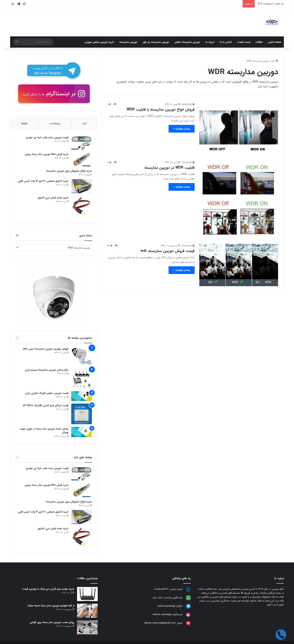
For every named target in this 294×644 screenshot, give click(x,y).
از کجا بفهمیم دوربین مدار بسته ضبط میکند (51, 606)
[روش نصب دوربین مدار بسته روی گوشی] (87, 627)
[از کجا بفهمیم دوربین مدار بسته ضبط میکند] (87, 611)
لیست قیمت (244, 42)
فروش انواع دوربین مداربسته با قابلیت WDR (161, 109)
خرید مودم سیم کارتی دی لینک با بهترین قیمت (48, 589)
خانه (274, 61)
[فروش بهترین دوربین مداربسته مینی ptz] (82, 356)
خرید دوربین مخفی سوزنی (99, 42)
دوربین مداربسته (128, 42)
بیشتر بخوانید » (182, 129)
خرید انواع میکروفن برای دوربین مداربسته (69, 171)
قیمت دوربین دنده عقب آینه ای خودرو (47, 137)
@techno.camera (162, 614)
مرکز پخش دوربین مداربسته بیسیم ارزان (47, 370)
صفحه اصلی (275, 42)
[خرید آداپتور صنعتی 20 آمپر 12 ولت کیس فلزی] (82, 186)
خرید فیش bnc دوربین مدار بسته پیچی (46, 154)
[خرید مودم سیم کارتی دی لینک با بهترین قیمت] (87, 594)
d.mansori (187, 163)
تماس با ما (226, 42)
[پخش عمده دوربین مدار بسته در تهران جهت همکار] (82, 432)
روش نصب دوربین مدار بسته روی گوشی (52, 622)
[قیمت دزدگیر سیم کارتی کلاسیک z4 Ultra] (82, 414)
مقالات (259, 42)
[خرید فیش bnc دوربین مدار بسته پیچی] (82, 159)
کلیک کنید (157, 598)
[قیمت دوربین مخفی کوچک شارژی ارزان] (82, 396)
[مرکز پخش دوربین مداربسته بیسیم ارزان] (82, 378)
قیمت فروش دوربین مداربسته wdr (168, 251)
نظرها (24, 123)
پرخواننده (55, 123)
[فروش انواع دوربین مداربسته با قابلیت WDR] (239, 129)
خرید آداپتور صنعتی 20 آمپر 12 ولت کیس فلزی (43, 181)
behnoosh (187, 104)
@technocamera (166, 606)
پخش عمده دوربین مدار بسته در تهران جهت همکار (44, 431)
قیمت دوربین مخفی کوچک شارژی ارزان (47, 393)
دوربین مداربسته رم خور (156, 42)
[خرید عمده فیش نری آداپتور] (82, 206)
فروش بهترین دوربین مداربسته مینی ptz (46, 349)
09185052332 (161, 589)
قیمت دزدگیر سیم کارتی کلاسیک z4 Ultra (46, 405)
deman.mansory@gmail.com (160, 623)
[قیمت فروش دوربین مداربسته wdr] (239, 265)
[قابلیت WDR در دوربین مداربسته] (239, 200)
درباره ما (210, 42)
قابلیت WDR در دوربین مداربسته (169, 168)
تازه (85, 123)
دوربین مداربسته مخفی (187, 42)
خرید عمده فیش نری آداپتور (53, 198)
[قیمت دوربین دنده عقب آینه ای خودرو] (82, 143)
